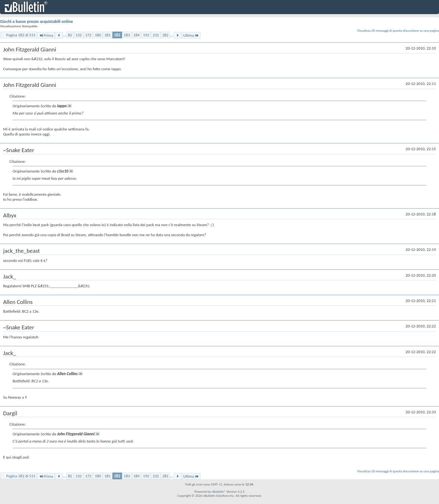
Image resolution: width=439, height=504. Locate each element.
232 (156, 35)
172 (88, 35)
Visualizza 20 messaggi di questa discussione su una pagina (398, 31)
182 (117, 35)
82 (70, 35)
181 (107, 35)
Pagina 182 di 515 (21, 35)
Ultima (191, 35)
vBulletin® (219, 492)
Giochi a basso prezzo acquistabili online (37, 21)
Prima (46, 35)
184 (137, 35)
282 (165, 35)
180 (98, 35)
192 (146, 35)
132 (79, 35)
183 (127, 35)
